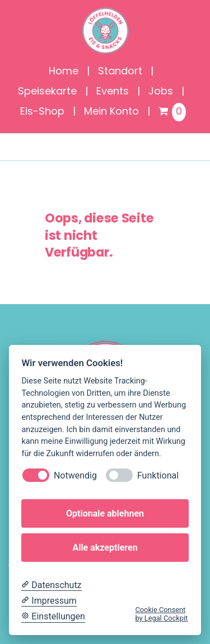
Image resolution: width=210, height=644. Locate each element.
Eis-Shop (42, 112)
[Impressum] (49, 601)
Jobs (161, 92)
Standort (120, 72)
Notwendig (75, 475)
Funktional (158, 475)
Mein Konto (111, 112)
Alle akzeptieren (105, 548)
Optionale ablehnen (105, 513)
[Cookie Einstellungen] (53, 617)
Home (64, 72)
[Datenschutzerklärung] (51, 585)
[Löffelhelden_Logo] (105, 11)
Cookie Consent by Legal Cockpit (161, 614)
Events (113, 92)
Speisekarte (47, 92)
